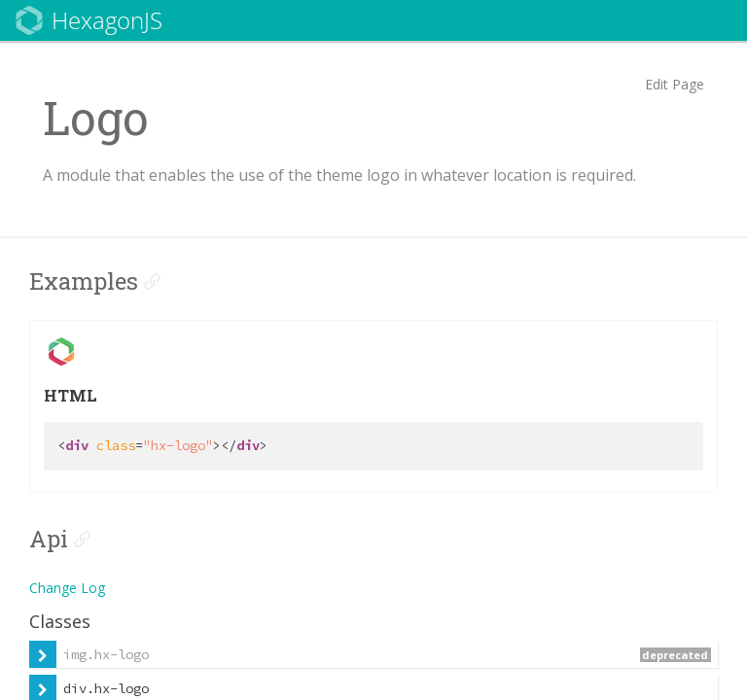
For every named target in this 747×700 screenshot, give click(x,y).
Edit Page (675, 84)
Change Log (67, 588)
